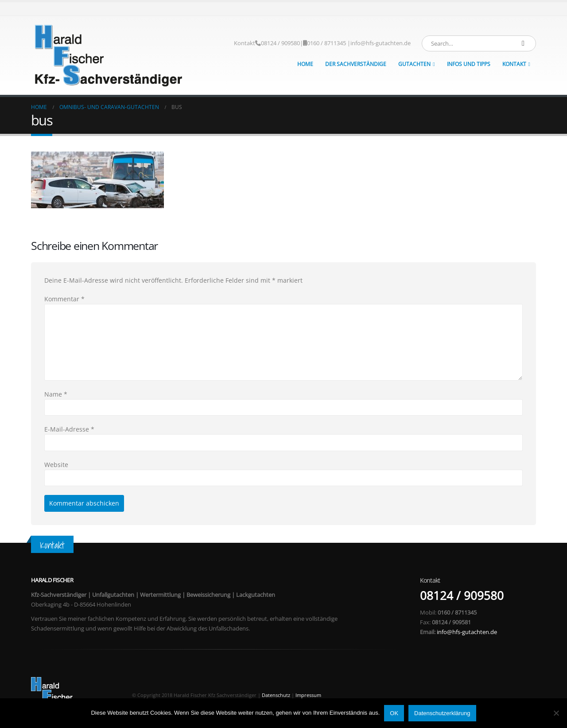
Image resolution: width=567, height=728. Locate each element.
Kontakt (245, 43)
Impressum (308, 695)
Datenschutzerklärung (442, 713)
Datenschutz (276, 695)
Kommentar (64, 299)
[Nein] (556, 713)
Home (305, 64)
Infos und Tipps (469, 64)
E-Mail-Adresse (69, 429)
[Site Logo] (109, 55)
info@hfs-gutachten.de (381, 43)
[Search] (523, 43)
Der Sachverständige (356, 64)
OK (394, 713)
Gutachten (414, 64)
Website (56, 465)
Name (56, 394)
